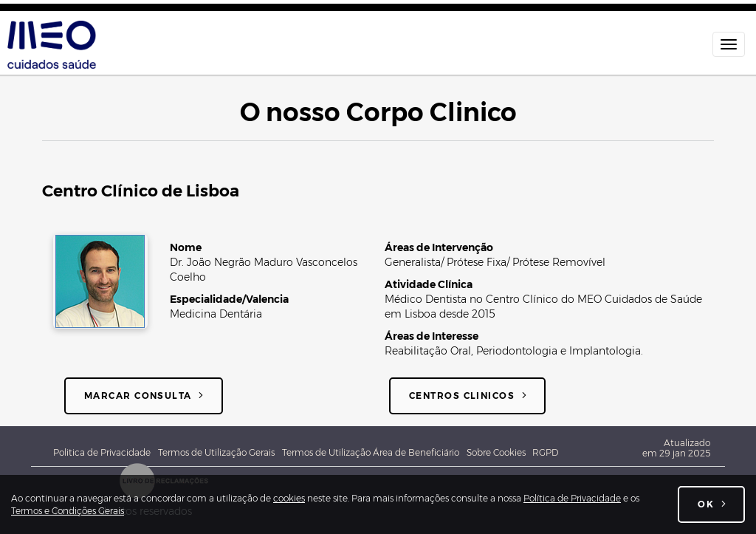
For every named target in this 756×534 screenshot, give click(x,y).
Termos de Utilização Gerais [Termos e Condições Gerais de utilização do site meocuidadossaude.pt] (216, 452)
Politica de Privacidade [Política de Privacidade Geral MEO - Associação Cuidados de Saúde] (102, 452)
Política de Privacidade (572, 498)
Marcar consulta (138, 396)
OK (706, 504)
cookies (289, 498)
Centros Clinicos (462, 396)
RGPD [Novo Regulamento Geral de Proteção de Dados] (546, 452)
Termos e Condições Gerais (68, 511)
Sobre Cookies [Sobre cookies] (499, 452)
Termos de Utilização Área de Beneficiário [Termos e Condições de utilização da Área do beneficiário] (371, 452)
